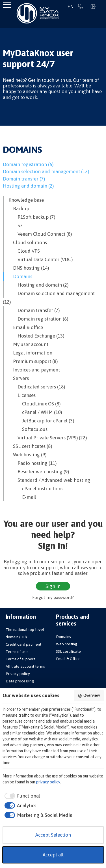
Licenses (22, 395)
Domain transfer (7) (24, 179)
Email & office (26, 327)
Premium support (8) (33, 361)
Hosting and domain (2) (28, 186)
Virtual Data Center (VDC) (41, 259)
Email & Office (68, 659)
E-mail (22, 497)
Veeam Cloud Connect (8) (40, 234)
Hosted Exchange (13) (36, 336)
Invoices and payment (34, 370)
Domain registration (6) (28, 164)
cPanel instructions (36, 489)
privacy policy (48, 782)
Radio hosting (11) (33, 463)
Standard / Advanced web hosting (49, 480)
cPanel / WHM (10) (35, 412)
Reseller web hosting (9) (39, 472)
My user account (28, 344)
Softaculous (28, 429)
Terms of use (17, 652)
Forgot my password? (53, 597)
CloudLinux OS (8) (34, 404)
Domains (20, 276)
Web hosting (67, 644)
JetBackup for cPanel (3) (41, 421)
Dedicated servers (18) (37, 387)
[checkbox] (21, 796)
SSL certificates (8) (30, 446)
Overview (89, 696)
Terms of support (20, 659)
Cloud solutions (28, 242)
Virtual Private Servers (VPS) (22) (48, 438)
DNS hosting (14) (29, 268)
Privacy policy (18, 674)
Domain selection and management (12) (46, 171)
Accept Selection (53, 835)
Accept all (53, 855)
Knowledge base (26, 200)
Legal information (30, 353)
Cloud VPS (24, 251)
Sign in (93, 7)
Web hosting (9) (27, 455)
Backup (19, 209)
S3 (16, 225)
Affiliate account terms (25, 666)
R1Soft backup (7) (32, 217)
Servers (19, 378)
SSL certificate (68, 651)
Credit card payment (23, 644)
